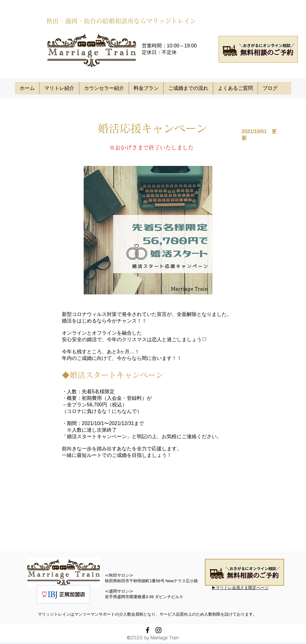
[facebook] (148, 630)
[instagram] (158, 630)
